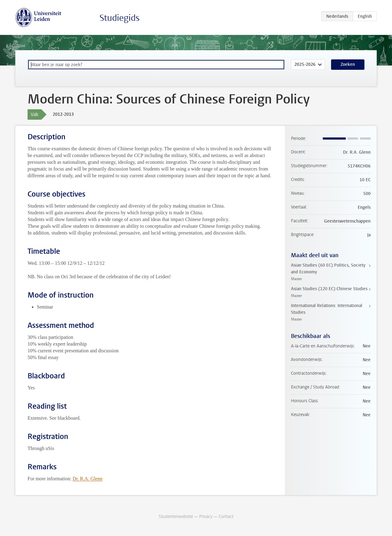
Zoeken (348, 64)
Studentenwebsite (176, 517)
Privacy (206, 517)
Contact (226, 517)
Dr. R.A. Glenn (87, 479)
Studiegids (120, 18)
